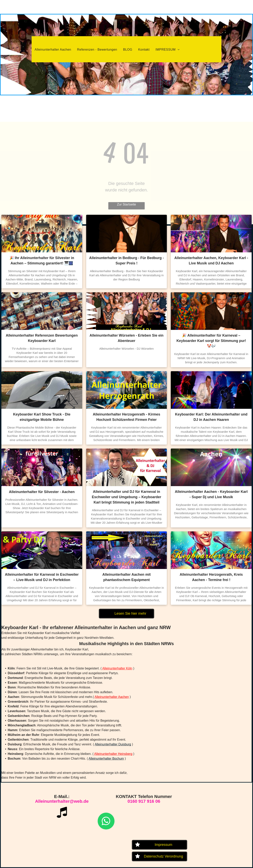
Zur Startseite (126, 204)
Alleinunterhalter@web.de (62, 801)
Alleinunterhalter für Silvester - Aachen (42, 492)
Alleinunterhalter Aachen (112, 697)
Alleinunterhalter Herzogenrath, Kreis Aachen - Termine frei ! (211, 577)
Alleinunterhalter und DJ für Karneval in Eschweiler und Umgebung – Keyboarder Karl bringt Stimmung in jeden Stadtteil (126, 497)
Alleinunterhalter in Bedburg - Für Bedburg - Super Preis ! (126, 261)
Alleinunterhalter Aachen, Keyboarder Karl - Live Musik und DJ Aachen (211, 261)
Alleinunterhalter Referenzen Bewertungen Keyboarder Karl (42, 338)
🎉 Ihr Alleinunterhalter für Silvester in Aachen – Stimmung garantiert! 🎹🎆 (42, 261)
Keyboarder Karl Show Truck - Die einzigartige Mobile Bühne (42, 417)
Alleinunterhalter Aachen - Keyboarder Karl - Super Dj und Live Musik (211, 494)
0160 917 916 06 (144, 801)
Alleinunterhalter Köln (117, 668)
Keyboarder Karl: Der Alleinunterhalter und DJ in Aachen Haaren (211, 417)
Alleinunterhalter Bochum (106, 759)
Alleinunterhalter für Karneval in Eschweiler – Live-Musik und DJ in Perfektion (42, 577)
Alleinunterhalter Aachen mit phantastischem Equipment (126, 577)
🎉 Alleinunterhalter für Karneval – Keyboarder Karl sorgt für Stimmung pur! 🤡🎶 (211, 341)
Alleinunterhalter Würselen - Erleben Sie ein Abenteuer (126, 338)
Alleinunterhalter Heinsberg (113, 754)
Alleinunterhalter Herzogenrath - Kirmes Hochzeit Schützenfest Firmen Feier (126, 417)
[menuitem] (53, 50)
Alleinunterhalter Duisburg (113, 744)
